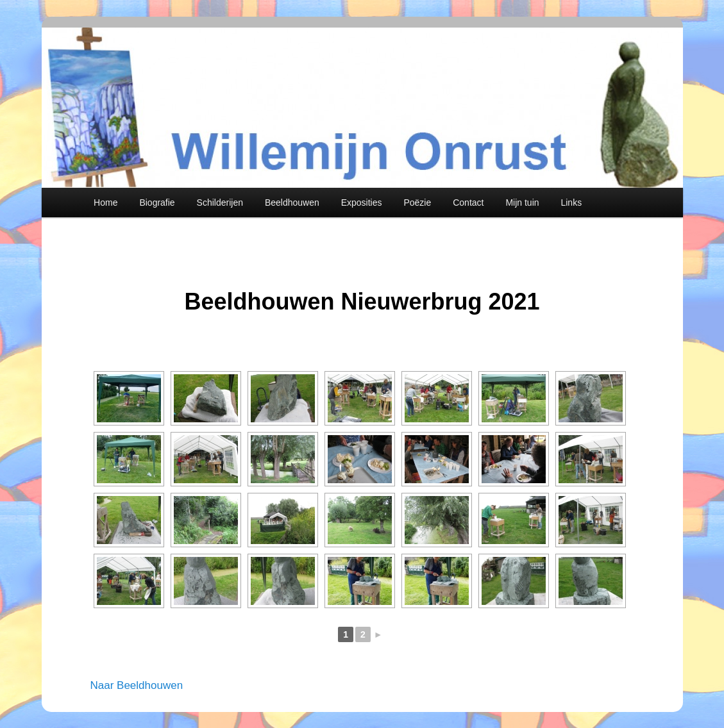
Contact (468, 203)
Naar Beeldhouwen (137, 685)
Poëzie (417, 203)
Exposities (362, 203)
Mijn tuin (522, 203)
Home (105, 203)
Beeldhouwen (292, 203)
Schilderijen (220, 203)
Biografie (157, 203)
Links (571, 203)
